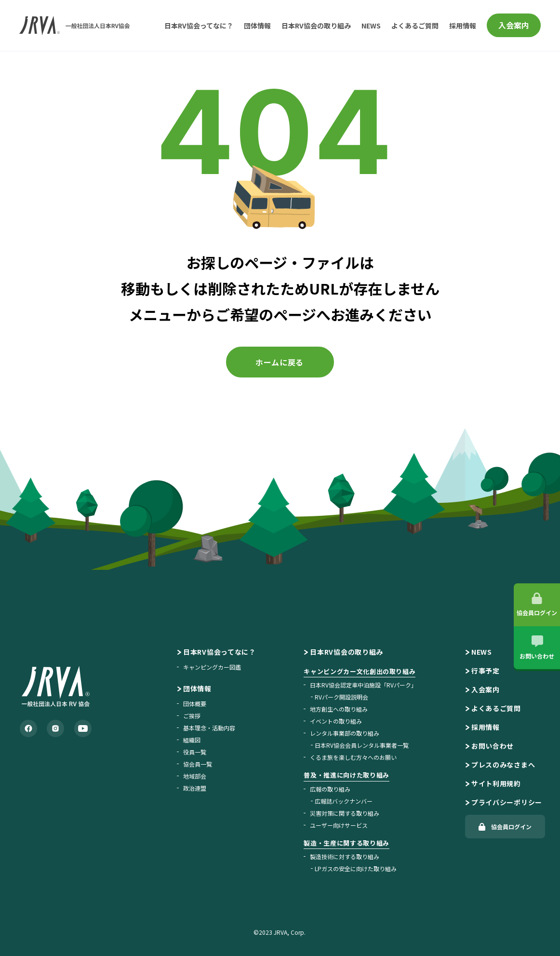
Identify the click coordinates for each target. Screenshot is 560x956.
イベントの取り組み (336, 721)
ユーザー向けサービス (339, 825)
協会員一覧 (198, 764)
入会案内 (514, 25)
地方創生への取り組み (339, 709)
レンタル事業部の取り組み (345, 733)
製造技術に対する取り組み (345, 856)
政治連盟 (195, 788)
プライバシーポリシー (507, 802)
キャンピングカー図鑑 (212, 667)
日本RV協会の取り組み (316, 26)
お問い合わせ (493, 746)
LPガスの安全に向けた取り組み (356, 868)
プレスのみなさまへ (503, 765)
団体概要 (195, 704)
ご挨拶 (192, 716)
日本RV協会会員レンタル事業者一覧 (362, 745)
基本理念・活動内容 (209, 728)
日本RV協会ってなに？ (199, 26)
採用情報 (463, 26)
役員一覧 (195, 752)
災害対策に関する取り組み (345, 813)
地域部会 (195, 776)
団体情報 (257, 26)
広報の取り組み (330, 789)
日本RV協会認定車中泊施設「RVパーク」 (363, 685)
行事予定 (486, 671)
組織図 (192, 740)
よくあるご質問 (415, 26)
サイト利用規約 (496, 783)
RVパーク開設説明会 (341, 697)
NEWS (371, 26)
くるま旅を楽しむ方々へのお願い (353, 757)
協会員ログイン (511, 827)
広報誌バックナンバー (344, 801)
